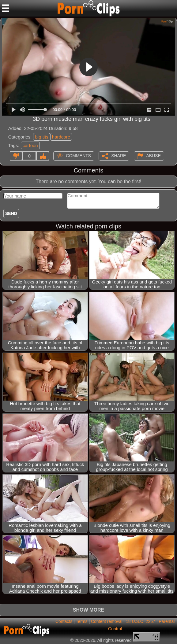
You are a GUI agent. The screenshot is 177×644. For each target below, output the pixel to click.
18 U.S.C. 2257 (141, 621)
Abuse (154, 155)
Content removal (107, 621)
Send (11, 213)
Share (119, 155)
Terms (81, 621)
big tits (41, 137)
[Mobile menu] (6, 8)
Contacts (64, 621)
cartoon (30, 145)
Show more (88, 610)
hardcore (61, 137)
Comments (78, 155)
